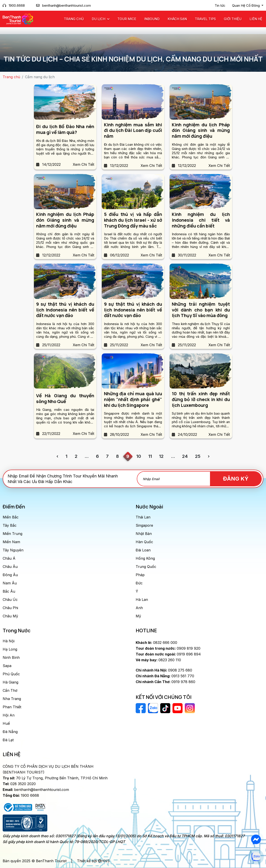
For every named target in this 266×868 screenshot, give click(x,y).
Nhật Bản (144, 534)
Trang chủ (74, 19)
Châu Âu (10, 567)
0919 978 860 (165, 682)
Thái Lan (143, 517)
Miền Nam (11, 542)
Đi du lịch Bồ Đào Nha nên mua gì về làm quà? (65, 129)
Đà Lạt (8, 740)
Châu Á (9, 558)
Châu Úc (10, 600)
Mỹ (138, 616)
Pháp (140, 575)
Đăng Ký (236, 479)
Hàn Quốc (144, 542)
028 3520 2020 (19, 784)
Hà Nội (9, 641)
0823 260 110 (158, 660)
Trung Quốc (146, 567)
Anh (139, 608)
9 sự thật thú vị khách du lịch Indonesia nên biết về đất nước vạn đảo (65, 310)
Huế (6, 723)
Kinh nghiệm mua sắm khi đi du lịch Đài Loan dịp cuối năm (133, 130)
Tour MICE (127, 19)
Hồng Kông (145, 558)
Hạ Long (10, 649)
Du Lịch (99, 19)
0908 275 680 (164, 670)
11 (150, 456)
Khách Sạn (177, 19)
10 (139, 456)
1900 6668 (21, 795)
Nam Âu (10, 583)
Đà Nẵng (10, 732)
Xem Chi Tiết (83, 164)
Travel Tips (205, 19)
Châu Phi (10, 608)
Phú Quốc (11, 674)
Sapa (7, 666)
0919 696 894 (168, 654)
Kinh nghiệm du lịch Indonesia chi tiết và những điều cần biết (201, 220)
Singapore (144, 525)
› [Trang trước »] (209, 456)
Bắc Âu (9, 591)
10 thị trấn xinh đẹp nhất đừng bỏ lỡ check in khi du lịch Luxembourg (201, 399)
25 (198, 456)
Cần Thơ (10, 690)
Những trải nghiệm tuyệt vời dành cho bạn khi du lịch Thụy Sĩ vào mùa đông (201, 310)
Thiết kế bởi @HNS (93, 861)
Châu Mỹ (10, 616)
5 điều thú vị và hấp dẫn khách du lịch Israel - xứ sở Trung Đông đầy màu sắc (133, 220)
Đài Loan (143, 550)
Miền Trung (12, 534)
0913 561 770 (165, 676)
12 (161, 456)
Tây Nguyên (13, 550)
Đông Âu (10, 575)
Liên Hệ (256, 19)
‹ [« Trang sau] (57, 456)
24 (185, 456)
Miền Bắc (11, 517)
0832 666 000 (156, 643)
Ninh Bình (11, 657)
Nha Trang (12, 699)
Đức (139, 583)
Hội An (9, 715)
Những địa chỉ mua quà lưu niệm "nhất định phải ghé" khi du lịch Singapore (133, 399)
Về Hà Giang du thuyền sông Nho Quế (65, 398)
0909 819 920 (168, 648)
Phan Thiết (12, 707)
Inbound (152, 19)
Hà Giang (10, 682)
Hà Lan (142, 600)
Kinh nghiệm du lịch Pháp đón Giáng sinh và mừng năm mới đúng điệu (201, 130)
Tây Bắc (10, 525)
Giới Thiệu (233, 19)
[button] (248, 6)
